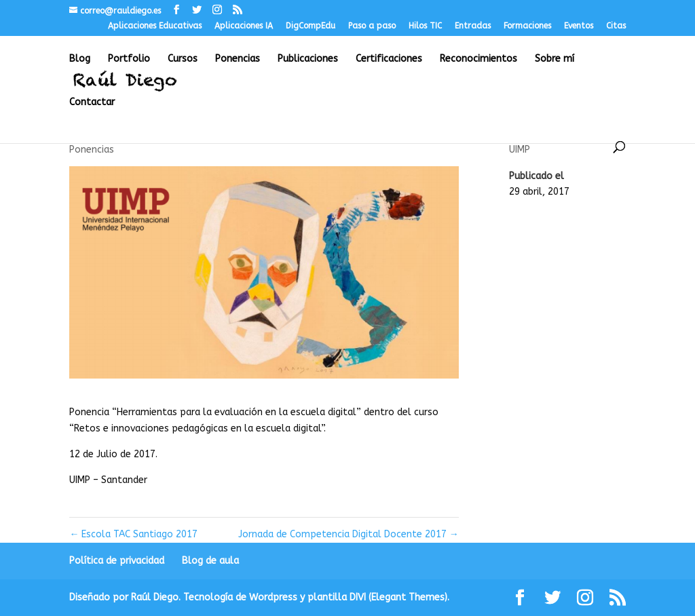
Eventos (579, 26)
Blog (80, 59)
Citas (616, 26)
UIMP (520, 150)
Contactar (92, 103)
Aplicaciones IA (244, 26)
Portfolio (129, 59)
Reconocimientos (478, 59)
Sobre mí (555, 59)
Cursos (183, 59)
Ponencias (238, 59)
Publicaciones (308, 59)
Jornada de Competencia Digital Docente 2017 (349, 534)
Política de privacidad (117, 561)
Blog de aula (210, 561)
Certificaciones (389, 59)
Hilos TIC (425, 26)
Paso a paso (372, 26)
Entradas (473, 26)
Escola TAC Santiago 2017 (133, 534)
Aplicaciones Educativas (155, 26)
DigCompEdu (311, 26)
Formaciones (527, 26)
